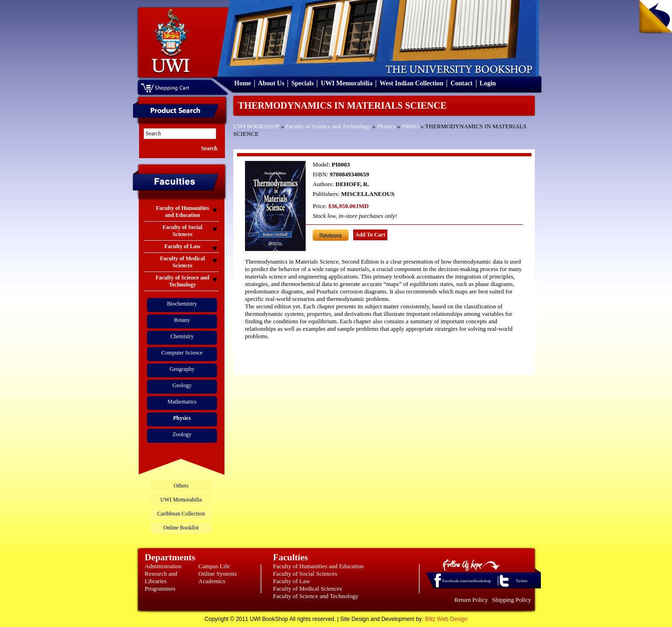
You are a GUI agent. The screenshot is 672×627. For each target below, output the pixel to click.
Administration (163, 566)
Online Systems (217, 574)
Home (243, 83)
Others (181, 486)
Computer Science (182, 353)
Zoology (182, 434)
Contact (461, 83)
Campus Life (214, 566)
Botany (182, 320)
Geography (182, 369)
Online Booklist (181, 528)
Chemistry (182, 336)
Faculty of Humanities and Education (318, 566)
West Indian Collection (411, 83)
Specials (302, 83)
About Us (271, 83)
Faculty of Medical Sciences (308, 589)
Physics (386, 126)
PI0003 (411, 126)
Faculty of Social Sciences (305, 574)
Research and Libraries (161, 577)
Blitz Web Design (446, 619)
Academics (212, 581)
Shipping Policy (512, 600)
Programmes (160, 589)
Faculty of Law (291, 581)
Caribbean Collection (181, 514)
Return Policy (471, 600)
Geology (182, 385)
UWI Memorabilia (346, 83)
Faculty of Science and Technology (328, 126)
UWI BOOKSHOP (256, 126)
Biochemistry (182, 304)
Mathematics (182, 402)
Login (488, 83)
